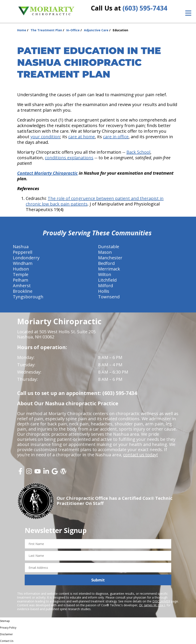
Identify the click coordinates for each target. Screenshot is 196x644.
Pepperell (23, 252)
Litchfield (107, 280)
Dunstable (109, 247)
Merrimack (109, 269)
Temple (21, 274)
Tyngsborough (28, 297)
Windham (23, 263)
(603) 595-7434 (145, 8)
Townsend (109, 297)
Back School (138, 152)
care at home (82, 137)
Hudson (21, 269)
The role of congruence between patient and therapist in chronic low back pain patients (95, 201)
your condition (45, 137)
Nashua (21, 247)
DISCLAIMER (161, 601)
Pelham (21, 280)
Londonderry (26, 258)
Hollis (104, 291)
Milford (106, 286)
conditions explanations (69, 158)
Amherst (22, 286)
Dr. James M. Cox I (152, 605)
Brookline (23, 291)
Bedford (106, 263)
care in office (116, 137)
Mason (105, 252)
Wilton (105, 274)
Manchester (110, 258)
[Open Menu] (188, 13)
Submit (98, 580)
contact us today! (141, 455)
